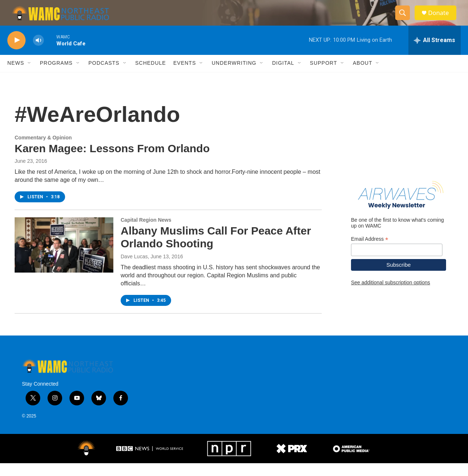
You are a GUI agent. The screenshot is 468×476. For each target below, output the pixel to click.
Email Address (370, 252)
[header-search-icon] (405, 19)
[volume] (38, 53)
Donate (442, 19)
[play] (16, 53)
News (16, 76)
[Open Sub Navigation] (30, 76)
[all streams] (435, 53)
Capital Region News (146, 233)
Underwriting (234, 76)
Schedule (151, 76)
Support (324, 76)
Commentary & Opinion (43, 150)
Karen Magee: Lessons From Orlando (112, 161)
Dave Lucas (134, 269)
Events (185, 76)
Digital (283, 76)
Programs (56, 76)
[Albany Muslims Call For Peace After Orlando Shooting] (64, 258)
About (363, 76)
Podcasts (104, 76)
